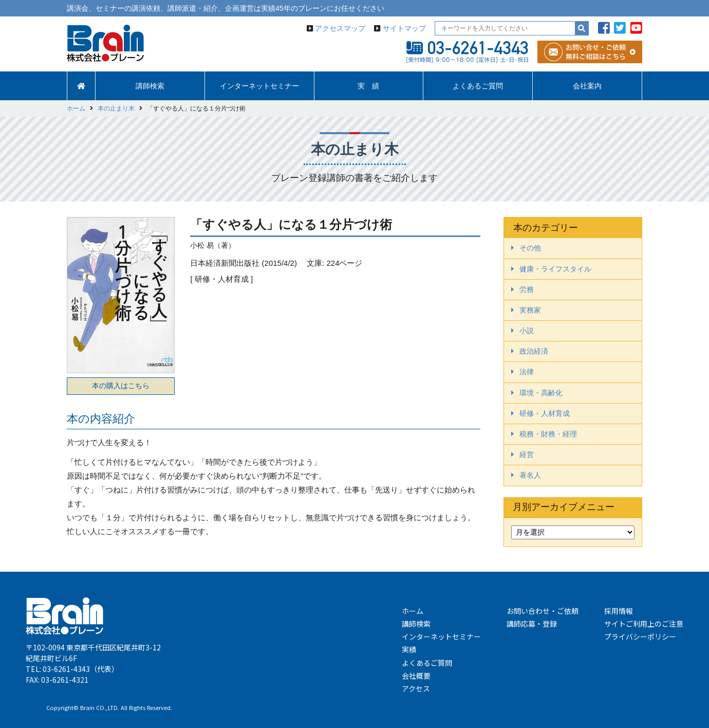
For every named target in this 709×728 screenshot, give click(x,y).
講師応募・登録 (532, 624)
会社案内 (587, 86)
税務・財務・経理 (548, 434)
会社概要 (416, 676)
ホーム (413, 611)
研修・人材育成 (545, 413)
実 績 (368, 86)
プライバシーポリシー (640, 636)
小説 (527, 331)
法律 (527, 372)
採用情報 (619, 611)
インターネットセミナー (259, 86)
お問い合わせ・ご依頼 (543, 611)
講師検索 (150, 86)
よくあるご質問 (478, 86)
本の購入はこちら (121, 386)
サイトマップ (404, 28)
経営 (527, 454)
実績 (409, 649)
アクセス (416, 688)
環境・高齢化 (541, 393)
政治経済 (534, 351)
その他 (530, 248)
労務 (527, 289)
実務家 (530, 310)
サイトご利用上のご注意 (644, 624)
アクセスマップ (340, 28)
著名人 (530, 475)
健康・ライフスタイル (555, 269)
